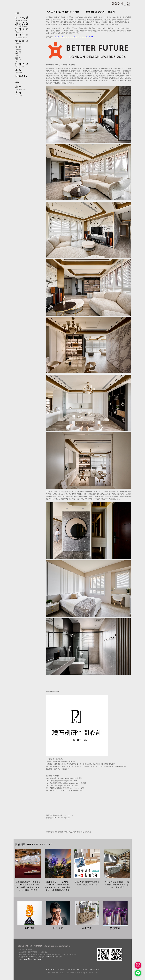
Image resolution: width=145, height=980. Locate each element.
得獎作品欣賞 (70, 832)
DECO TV (22, 76)
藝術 (28, 60)
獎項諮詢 (30, 928)
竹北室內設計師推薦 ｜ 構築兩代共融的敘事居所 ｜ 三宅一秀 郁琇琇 (117, 885)
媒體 (28, 48)
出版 (28, 71)
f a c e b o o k (51, 969)
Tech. (92, 972)
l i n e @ (61, 969)
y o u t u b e (71, 969)
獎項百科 (115, 928)
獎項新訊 (28, 37)
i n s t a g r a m (82, 969)
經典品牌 (28, 25)
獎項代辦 (59, 832)
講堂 (28, 88)
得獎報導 (28, 42)
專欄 (28, 94)
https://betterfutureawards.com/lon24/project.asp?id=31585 (74, 37)
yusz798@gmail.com (33, 958)
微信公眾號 (94, 969)
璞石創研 (81, 832)
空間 (28, 54)
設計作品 (28, 66)
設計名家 (28, 31)
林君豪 (88, 832)
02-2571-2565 (31, 956)
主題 (17, 13)
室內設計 (50, 832)
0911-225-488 (50, 956)
